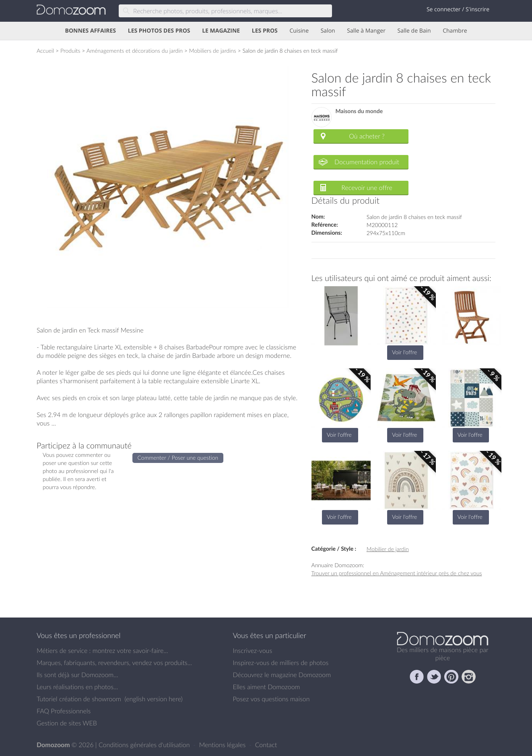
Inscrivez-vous (253, 651)
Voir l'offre (404, 352)
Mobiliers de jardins (213, 51)
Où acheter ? (367, 136)
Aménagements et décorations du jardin (135, 51)
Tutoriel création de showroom (79, 699)
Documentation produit (367, 162)
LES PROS (265, 31)
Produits (70, 51)
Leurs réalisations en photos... (77, 687)
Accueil (45, 51)
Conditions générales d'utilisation (145, 745)
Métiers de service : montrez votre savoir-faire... (102, 651)
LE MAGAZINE (221, 31)
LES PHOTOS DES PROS (159, 31)
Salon (328, 31)
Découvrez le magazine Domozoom (282, 675)
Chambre (455, 31)
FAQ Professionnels (64, 711)
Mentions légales (223, 745)
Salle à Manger (366, 31)
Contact (266, 745)
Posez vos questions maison (271, 699)
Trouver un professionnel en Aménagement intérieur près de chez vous (397, 573)
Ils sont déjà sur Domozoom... (77, 675)
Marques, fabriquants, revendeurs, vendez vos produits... (114, 663)
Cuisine (299, 31)
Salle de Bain (414, 31)
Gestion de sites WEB (67, 723)
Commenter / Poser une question (178, 458)
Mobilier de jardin (388, 549)
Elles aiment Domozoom (267, 687)
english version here (153, 699)
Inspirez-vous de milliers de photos (281, 663)
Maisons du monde (359, 111)
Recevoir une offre (367, 188)
